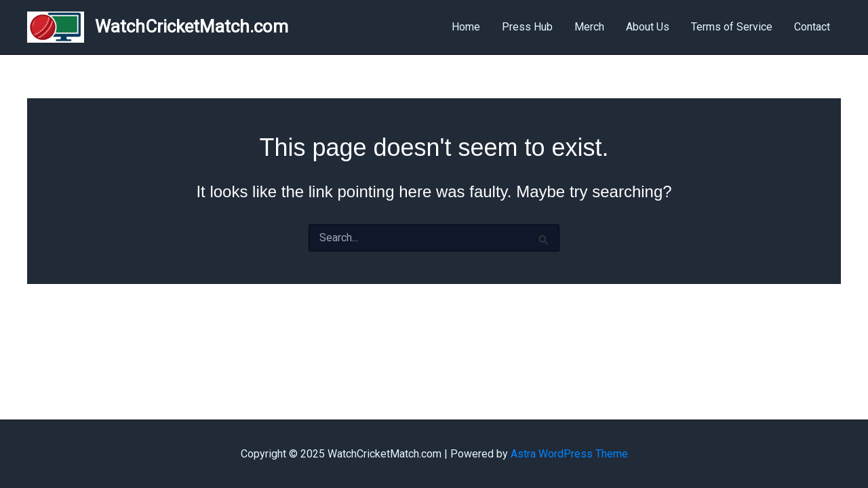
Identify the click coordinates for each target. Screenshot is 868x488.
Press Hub (527, 27)
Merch (589, 27)
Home (466, 27)
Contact (812, 27)
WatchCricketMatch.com (192, 26)
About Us (648, 27)
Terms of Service (732, 27)
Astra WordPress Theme (569, 454)
